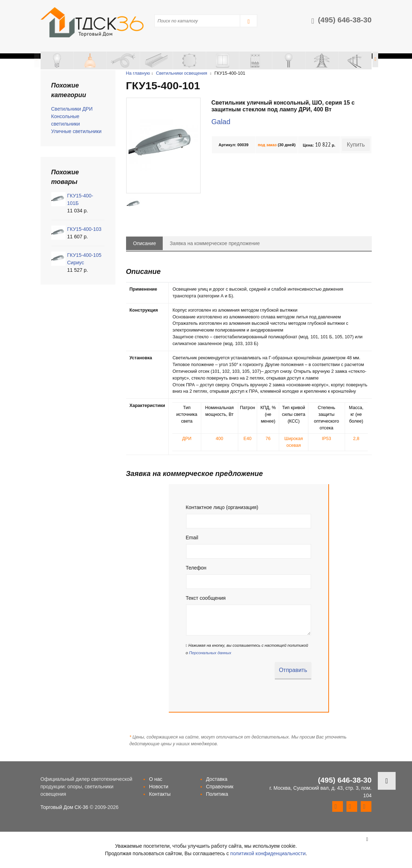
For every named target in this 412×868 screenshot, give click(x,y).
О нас (155, 779)
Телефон (196, 568)
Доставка (217, 779)
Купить (356, 145)
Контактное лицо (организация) (222, 507)
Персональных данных (210, 653)
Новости (158, 787)
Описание (145, 243)
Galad (221, 122)
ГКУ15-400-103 (84, 229)
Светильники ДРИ (72, 109)
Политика (217, 794)
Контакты (160, 794)
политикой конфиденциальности (268, 853)
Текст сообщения (206, 598)
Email (192, 538)
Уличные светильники (77, 131)
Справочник (220, 787)
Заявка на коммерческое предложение (215, 243)
